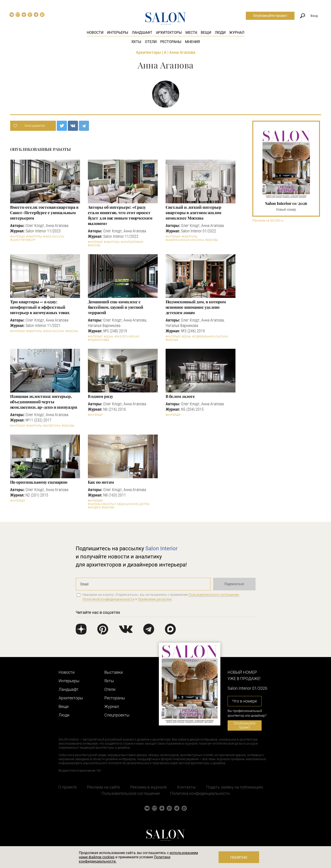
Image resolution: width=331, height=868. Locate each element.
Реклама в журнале (148, 787)
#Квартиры (34, 237)
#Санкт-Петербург (23, 240)
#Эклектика (52, 426)
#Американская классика (185, 240)
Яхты (136, 42)
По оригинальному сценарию (39, 482)
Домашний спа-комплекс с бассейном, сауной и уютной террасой (116, 307)
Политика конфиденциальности (200, 793)
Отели (151, 42)
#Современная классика (210, 337)
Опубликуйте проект (270, 16)
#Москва (94, 245)
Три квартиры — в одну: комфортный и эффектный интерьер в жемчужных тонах (40, 307)
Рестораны (171, 42)
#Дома (109, 337)
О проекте (67, 787)
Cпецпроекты (117, 715)
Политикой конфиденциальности (108, 599)
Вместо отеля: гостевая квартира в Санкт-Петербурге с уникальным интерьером (44, 213)
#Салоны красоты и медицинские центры (119, 504)
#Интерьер (18, 237)
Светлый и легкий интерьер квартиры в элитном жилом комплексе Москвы (194, 213)
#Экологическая (127, 337)
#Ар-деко (94, 508)
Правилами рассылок (155, 599)
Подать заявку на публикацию (235, 787)
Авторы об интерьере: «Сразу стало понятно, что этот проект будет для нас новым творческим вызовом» (120, 215)
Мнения (192, 42)
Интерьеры (118, 33)
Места (191, 33)
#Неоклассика (54, 237)
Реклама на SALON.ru (268, 221)
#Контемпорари (132, 242)
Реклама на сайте (103, 787)
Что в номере (244, 701)
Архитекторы (169, 33)
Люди (220, 33)
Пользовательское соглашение (131, 793)
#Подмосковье (99, 340)
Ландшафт (142, 33)
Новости (95, 33)
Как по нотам (101, 482)
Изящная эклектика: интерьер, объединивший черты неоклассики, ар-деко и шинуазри (44, 402)
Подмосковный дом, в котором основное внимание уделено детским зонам (196, 307)
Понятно (239, 858)
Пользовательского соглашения (214, 595)
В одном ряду (100, 396)
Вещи (206, 33)
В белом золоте (180, 396)
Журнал (237, 33)
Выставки (114, 672)
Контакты (186, 787)
